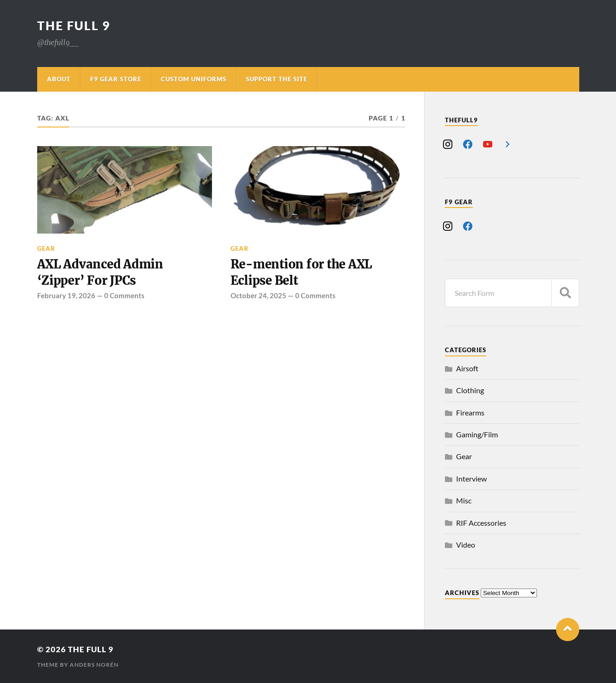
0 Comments (124, 295)
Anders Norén (94, 665)
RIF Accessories (481, 523)
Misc (464, 500)
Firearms (470, 412)
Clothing (470, 390)
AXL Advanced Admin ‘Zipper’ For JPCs (100, 272)
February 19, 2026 (66, 295)
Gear (46, 248)
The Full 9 (74, 26)
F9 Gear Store (116, 79)
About (59, 79)
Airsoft (467, 368)
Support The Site (277, 79)
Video (466, 545)
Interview (471, 479)
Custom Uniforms (194, 79)
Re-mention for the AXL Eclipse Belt (301, 272)
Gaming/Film (477, 434)
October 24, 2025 (258, 295)
